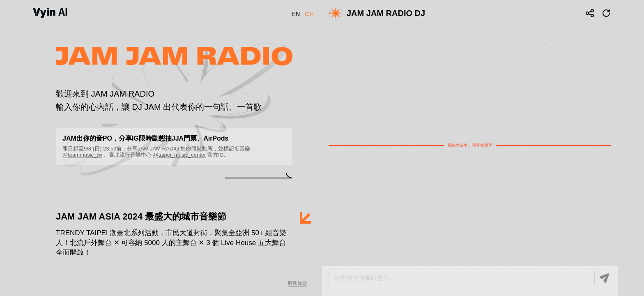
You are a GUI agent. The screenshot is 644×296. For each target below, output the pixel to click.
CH (309, 14)
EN (296, 14)
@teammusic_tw (82, 155)
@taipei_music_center (180, 155)
